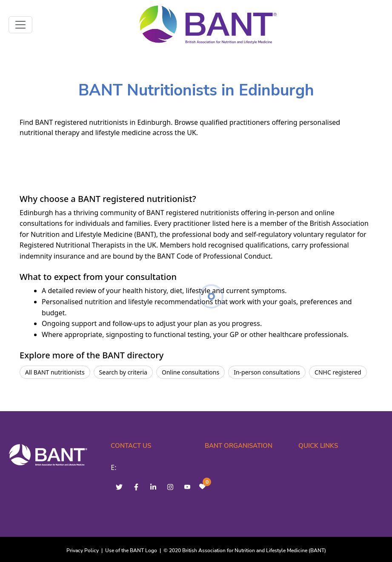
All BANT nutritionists (55, 372)
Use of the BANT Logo (131, 550)
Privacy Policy (83, 550)
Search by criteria (123, 372)
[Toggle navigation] (20, 25)
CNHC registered (338, 372)
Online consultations (190, 372)
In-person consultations (267, 372)
